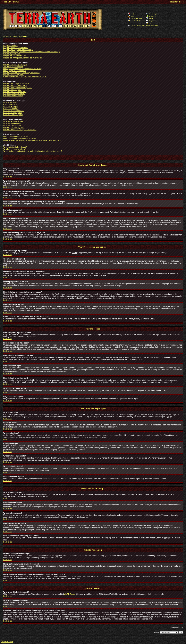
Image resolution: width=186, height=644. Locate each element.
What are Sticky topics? (12, 113)
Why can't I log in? (10, 46)
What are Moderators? (12, 123)
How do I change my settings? (15, 65)
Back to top (8, 177)
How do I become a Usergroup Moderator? (20, 130)
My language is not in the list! (15, 71)
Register (174, 2)
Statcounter (7, 641)
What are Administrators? (13, 121)
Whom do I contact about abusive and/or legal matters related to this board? (33, 151)
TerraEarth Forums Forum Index (15, 36)
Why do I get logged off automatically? (18, 50)
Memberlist (151, 16)
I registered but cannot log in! (15, 56)
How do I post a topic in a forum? (16, 84)
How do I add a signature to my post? (18, 88)
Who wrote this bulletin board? (15, 147)
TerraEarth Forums (10, 2)
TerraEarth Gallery (136, 21)
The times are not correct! (13, 67)
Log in (182, 2)
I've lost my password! (12, 54)
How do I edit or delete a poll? (15, 92)
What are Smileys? (11, 107)
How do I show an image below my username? (21, 73)
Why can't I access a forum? (14, 94)
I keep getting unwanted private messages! (20, 138)
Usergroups (152, 14)
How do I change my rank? (14, 75)
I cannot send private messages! (16, 136)
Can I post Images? (11, 109)
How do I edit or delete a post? (15, 86)
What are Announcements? (14, 111)
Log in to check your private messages (143, 26)
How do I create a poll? (12, 90)
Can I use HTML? (10, 105)
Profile (150, 19)
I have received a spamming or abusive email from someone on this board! (32, 140)
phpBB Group (70, 594)
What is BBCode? (10, 102)
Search (132, 16)
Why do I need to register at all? (16, 48)
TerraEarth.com (135, 19)
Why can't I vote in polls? (13, 96)
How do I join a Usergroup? (14, 128)
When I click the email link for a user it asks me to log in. (25, 77)
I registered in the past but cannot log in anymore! (23, 58)
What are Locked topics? (13, 115)
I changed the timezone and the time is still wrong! (23, 69)
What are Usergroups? (12, 126)
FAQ (131, 14)
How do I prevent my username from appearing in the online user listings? (32, 52)
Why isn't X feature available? (15, 149)
